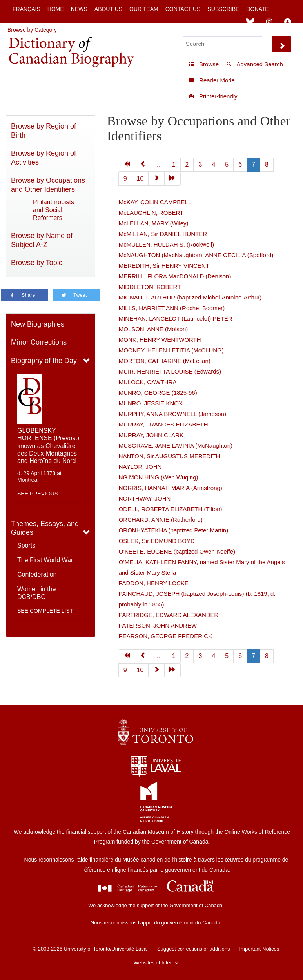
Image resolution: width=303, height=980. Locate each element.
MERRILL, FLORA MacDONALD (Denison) (175, 276)
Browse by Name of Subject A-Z (42, 240)
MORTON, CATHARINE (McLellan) (165, 361)
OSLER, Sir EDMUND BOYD (157, 541)
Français (26, 9)
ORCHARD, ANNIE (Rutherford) (161, 520)
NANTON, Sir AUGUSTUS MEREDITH (170, 456)
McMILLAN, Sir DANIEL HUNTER (163, 234)
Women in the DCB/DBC (36, 593)
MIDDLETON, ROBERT (150, 287)
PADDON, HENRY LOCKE (154, 583)
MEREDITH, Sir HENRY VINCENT (164, 266)
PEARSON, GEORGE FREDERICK (165, 636)
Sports (26, 545)
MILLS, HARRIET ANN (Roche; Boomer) (172, 308)
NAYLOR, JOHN (140, 467)
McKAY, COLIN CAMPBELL (155, 202)
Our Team (144, 9)
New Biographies (38, 324)
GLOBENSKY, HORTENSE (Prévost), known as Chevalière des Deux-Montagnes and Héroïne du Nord (49, 446)
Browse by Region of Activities (44, 158)
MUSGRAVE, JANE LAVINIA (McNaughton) (176, 446)
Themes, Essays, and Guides (45, 528)
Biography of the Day (44, 361)
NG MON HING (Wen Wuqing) (159, 477)
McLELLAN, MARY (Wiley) (154, 223)
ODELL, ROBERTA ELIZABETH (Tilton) (171, 509)
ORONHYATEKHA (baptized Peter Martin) (174, 530)
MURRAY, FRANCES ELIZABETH (163, 424)
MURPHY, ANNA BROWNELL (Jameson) (172, 414)
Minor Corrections (39, 342)
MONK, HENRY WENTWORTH (160, 340)
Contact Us (183, 9)
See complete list (45, 611)
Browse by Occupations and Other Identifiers (48, 185)
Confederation (37, 574)
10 (140, 179)
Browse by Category (32, 30)
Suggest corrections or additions (194, 949)
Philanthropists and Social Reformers (54, 210)
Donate (257, 9)
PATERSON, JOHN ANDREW (158, 625)
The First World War (45, 560)
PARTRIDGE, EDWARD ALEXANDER (169, 615)
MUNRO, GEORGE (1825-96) (158, 393)
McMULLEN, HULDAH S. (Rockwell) (166, 244)
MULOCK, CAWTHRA (148, 382)
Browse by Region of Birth (44, 131)
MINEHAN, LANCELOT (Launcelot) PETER (176, 318)
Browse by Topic (37, 263)
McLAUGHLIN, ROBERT (151, 213)
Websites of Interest (156, 963)
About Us (108, 9)
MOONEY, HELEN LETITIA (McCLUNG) (171, 350)
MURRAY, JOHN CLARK (151, 435)
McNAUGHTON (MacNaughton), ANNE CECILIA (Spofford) (196, 255)
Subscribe (223, 9)
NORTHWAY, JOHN (145, 498)
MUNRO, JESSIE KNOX (151, 403)
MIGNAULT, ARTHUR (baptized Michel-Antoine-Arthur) (190, 297)
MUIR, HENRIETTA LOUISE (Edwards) (170, 371)
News (79, 9)
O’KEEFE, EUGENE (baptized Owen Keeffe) (177, 551)
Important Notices (259, 949)
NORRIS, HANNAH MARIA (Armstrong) (171, 488)
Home (56, 9)
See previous (38, 494)
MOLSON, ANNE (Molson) (153, 329)
